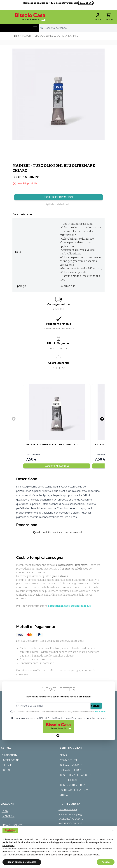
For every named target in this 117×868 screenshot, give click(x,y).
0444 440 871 (85, 3)
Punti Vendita (9, 755)
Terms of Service (91, 718)
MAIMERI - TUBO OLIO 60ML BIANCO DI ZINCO (52, 444)
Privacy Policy (12, 825)
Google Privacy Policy (66, 718)
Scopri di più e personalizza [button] (22, 862)
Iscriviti (95, 706)
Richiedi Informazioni (59, 197)
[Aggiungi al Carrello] (57, 466)
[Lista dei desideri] (57, 204)
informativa (101, 712)
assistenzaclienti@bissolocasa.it (69, 606)
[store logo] (30, 17)
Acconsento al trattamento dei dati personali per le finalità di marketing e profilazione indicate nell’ (60, 712)
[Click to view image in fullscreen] (58, 94)
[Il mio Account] (98, 17)
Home (16, 36)
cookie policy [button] (9, 846)
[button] (113, 831)
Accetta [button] (106, 862)
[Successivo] (102, 419)
